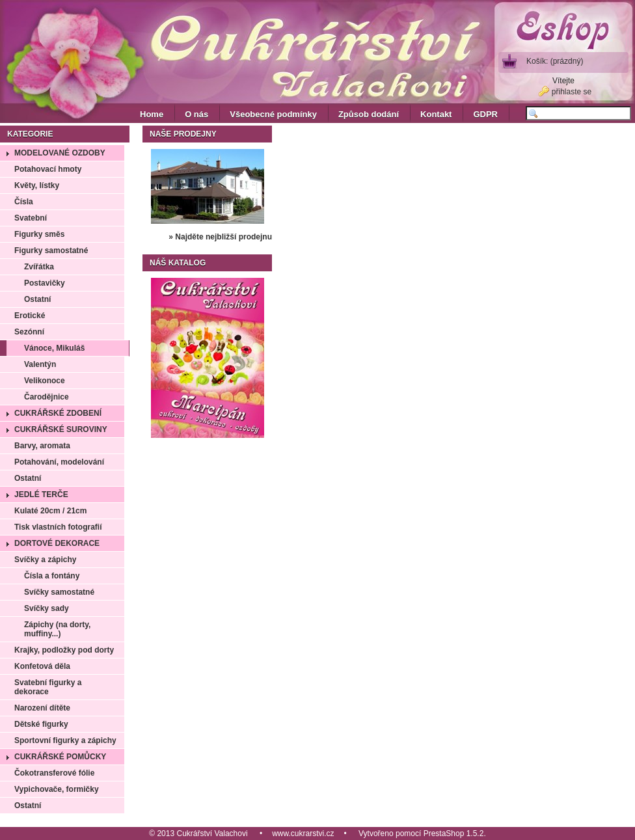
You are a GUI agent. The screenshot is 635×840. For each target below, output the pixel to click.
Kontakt (436, 114)
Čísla (24, 202)
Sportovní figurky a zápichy (65, 740)
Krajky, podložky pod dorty (64, 650)
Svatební (31, 218)
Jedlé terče (41, 495)
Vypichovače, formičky (57, 789)
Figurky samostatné (51, 251)
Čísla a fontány (52, 576)
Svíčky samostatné (59, 592)
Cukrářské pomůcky (60, 757)
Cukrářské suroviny (61, 429)
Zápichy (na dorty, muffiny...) (57, 629)
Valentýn (40, 364)
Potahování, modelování (59, 462)
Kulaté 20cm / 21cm (50, 511)
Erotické (30, 316)
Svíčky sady (47, 608)
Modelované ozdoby (60, 153)
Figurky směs (39, 234)
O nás (196, 114)
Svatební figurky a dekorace (48, 687)
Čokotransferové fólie (54, 773)
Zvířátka (39, 267)
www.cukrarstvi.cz (303, 833)
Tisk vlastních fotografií (58, 527)
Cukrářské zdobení (58, 413)
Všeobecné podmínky (273, 114)
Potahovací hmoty (48, 169)
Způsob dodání (369, 114)
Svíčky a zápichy (45, 560)
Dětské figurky (41, 724)
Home (152, 114)
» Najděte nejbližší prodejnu (220, 237)
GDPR (485, 114)
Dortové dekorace (57, 543)
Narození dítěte (42, 708)
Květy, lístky (37, 185)
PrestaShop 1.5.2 (454, 833)
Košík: (555, 61)
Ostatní (37, 299)
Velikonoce (45, 381)
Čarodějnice (47, 397)
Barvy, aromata (42, 446)
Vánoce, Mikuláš (54, 348)
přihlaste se (572, 92)
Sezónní (29, 332)
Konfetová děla (42, 666)
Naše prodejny (183, 134)
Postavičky (45, 283)
